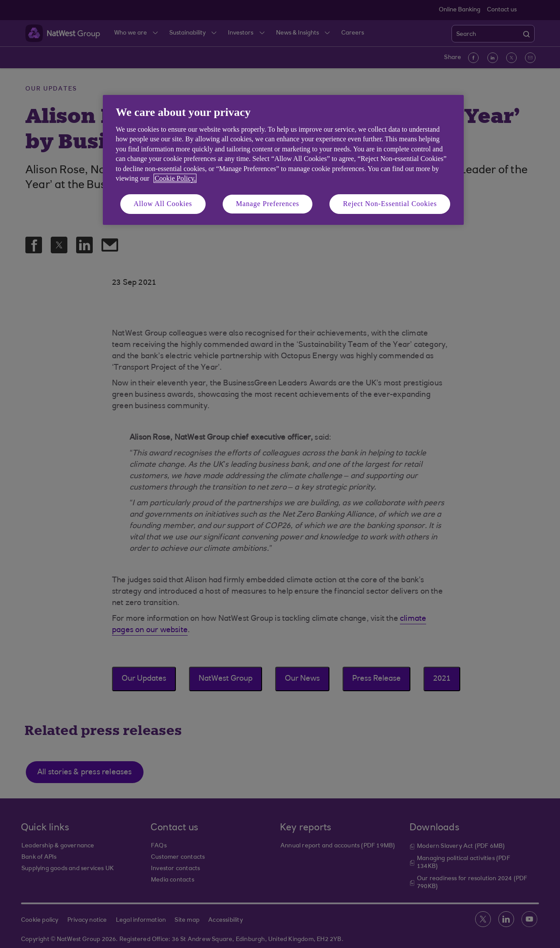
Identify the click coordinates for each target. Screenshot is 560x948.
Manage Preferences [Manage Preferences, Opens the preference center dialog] (268, 204)
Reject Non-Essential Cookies (390, 204)
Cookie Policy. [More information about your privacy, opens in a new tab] (175, 178)
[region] (283, 160)
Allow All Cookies (163, 204)
